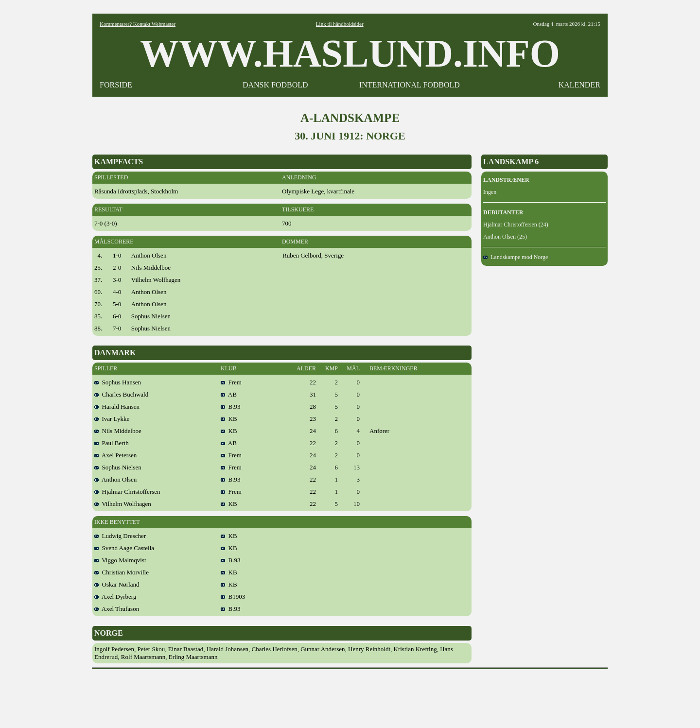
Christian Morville (122, 572)
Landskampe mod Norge (516, 257)
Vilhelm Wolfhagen (123, 504)
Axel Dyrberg (115, 597)
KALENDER (579, 85)
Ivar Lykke (112, 419)
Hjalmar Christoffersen (127, 492)
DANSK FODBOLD (275, 85)
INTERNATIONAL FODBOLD (410, 85)
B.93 (230, 407)
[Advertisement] (350, 695)
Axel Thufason (117, 609)
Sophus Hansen (118, 382)
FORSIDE (116, 85)
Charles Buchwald (121, 394)
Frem (231, 382)
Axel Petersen (115, 455)
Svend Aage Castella (124, 548)
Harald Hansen (117, 407)
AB (229, 394)
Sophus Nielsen (118, 467)
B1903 (233, 597)
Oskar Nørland (117, 584)
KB (229, 419)
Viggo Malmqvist (120, 560)
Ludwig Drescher (120, 536)
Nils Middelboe (118, 431)
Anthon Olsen (115, 479)
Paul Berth (112, 443)
